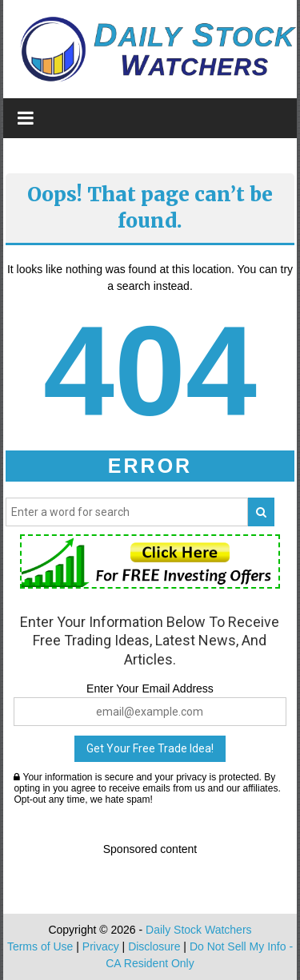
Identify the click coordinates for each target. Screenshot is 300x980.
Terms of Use (40, 946)
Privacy (101, 946)
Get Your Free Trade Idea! (150, 748)
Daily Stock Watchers (199, 930)
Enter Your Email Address (150, 688)
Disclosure (154, 946)
